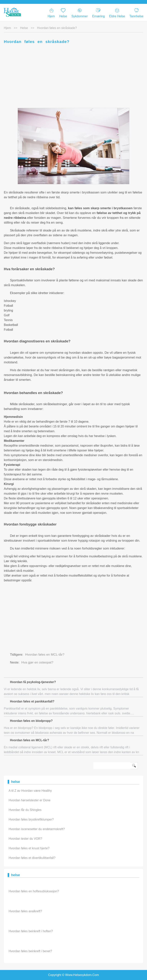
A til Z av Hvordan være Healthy (30, 791)
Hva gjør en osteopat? (37, 662)
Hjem (51, 13)
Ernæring (99, 13)
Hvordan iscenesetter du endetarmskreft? (37, 829)
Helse (63, 13)
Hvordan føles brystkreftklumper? (31, 819)
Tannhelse (136, 13)
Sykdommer (80, 13)
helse (24, 28)
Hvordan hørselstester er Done (30, 800)
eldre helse (117, 13)
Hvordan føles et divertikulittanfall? (32, 858)
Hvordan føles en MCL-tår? (45, 655)
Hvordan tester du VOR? (25, 839)
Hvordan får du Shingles (25, 810)
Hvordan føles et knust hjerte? (29, 848)
